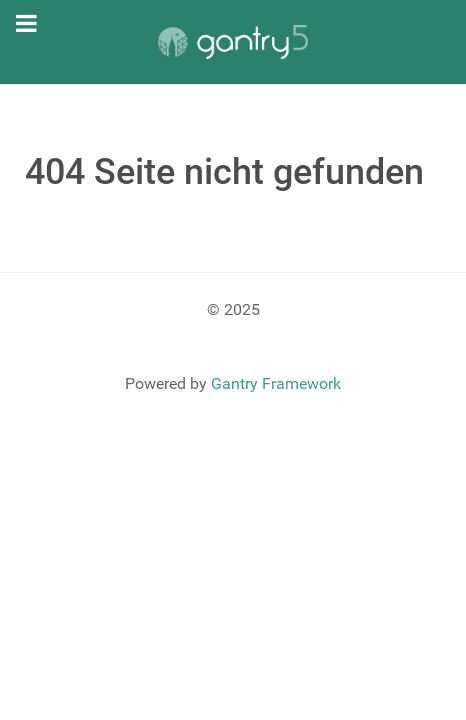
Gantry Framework (276, 383)
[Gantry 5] (233, 42)
